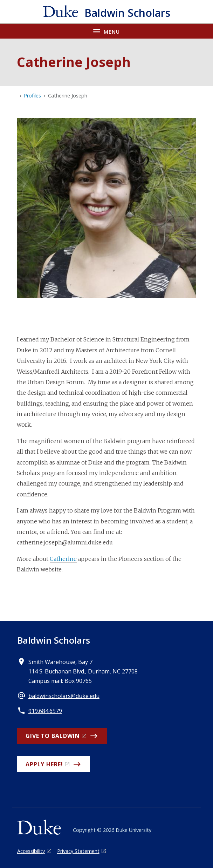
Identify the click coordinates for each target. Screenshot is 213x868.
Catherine (63, 559)
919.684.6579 (45, 711)
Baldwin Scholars (54, 640)
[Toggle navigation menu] (106, 31)
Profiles (32, 96)
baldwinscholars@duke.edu (64, 696)
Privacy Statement (78, 851)
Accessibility (31, 851)
